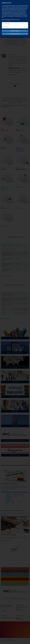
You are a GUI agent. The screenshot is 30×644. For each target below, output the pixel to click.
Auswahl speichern (15, 31)
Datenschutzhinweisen (6, 21)
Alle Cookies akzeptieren (15, 34)
